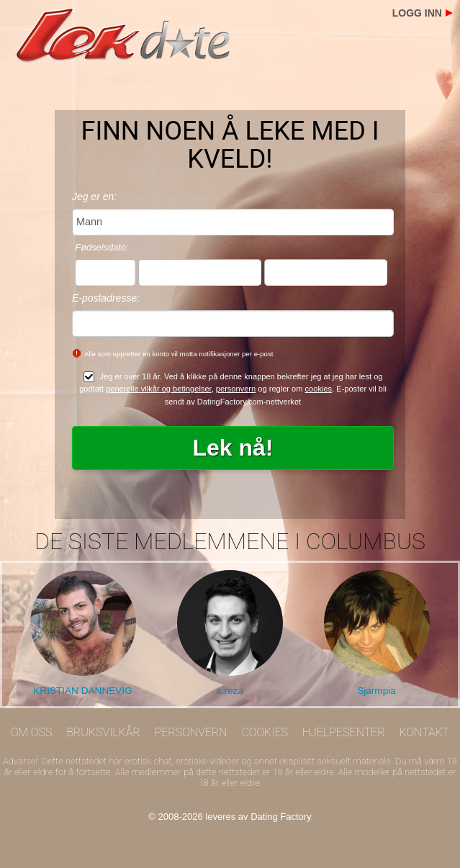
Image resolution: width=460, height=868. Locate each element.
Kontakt (424, 732)
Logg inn (417, 13)
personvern (236, 389)
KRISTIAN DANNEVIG (82, 691)
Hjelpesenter (344, 732)
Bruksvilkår (103, 732)
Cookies (265, 732)
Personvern (191, 732)
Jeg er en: (94, 196)
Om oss (32, 732)
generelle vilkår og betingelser (159, 389)
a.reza (230, 691)
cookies (319, 389)
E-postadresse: (106, 298)
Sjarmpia (376, 691)
